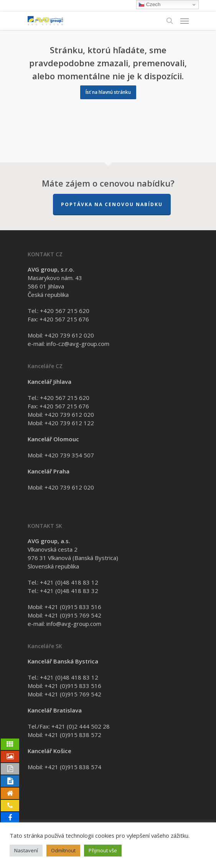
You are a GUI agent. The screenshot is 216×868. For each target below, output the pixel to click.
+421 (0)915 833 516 (73, 607)
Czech (149, 5)
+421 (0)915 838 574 (73, 767)
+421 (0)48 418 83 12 (69, 582)
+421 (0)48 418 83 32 (69, 591)
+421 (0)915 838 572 (73, 735)
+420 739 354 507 (69, 455)
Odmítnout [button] (63, 850)
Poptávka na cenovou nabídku (112, 204)
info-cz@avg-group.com (78, 344)
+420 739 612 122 (69, 423)
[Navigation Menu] (185, 21)
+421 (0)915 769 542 (73, 615)
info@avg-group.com (74, 624)
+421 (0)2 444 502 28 (81, 726)
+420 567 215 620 (65, 311)
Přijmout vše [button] (103, 850)
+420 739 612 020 (69, 335)
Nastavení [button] (26, 850)
